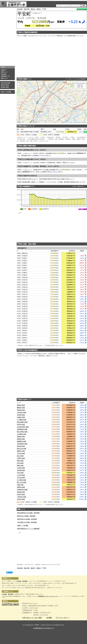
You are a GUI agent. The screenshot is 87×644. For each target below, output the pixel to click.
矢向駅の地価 (21, 415)
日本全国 (20, 9)
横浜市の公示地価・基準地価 (26, 516)
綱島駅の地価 (21, 408)
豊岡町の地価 (21, 451)
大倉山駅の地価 (21, 412)
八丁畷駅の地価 (21, 420)
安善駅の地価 (21, 437)
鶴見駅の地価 (21, 405)
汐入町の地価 (21, 478)
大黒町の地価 (21, 458)
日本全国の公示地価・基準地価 (27, 522)
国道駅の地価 (21, 439)
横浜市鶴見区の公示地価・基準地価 (28, 513)
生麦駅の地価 (21, 417)
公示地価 (19, 581)
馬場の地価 (20, 461)
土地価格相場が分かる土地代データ (43, 628)
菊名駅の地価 (21, 410)
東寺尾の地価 (21, 446)
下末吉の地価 (21, 453)
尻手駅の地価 (21, 424)
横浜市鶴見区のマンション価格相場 (28, 529)
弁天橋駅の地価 (21, 434)
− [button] (19, 86)
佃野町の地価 (21, 487)
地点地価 (4, 74)
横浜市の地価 (5, 85)
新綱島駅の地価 (21, 441)
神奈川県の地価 (5, 83)
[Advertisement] (7, 36)
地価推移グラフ (5, 76)
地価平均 (4, 70)
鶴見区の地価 (5, 87)
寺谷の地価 (20, 473)
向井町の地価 (21, 494)
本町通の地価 (21, 470)
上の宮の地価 (21, 475)
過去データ (4, 78)
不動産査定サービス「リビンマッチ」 (48, 596)
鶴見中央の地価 (21, 449)
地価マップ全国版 (6, 92)
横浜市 (33, 9)
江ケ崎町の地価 (21, 480)
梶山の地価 (20, 456)
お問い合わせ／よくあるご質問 (32, 618)
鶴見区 (39, 9)
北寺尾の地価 (21, 468)
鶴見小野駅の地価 (22, 432)
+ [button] (19, 83)
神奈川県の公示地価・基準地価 (27, 519)
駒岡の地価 (20, 465)
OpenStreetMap (77, 122)
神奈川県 (27, 9)
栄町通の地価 (21, 492)
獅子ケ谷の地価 (21, 482)
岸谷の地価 (20, 463)
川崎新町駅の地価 (22, 429)
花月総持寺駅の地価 (23, 427)
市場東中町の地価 (22, 490)
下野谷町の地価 (21, 497)
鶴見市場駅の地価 (22, 422)
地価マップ (4, 72)
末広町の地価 (21, 499)
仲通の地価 (20, 485)
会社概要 (49, 618)
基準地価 (25, 581)
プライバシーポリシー (62, 618)
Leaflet (70, 122)
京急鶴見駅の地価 (22, 444)
